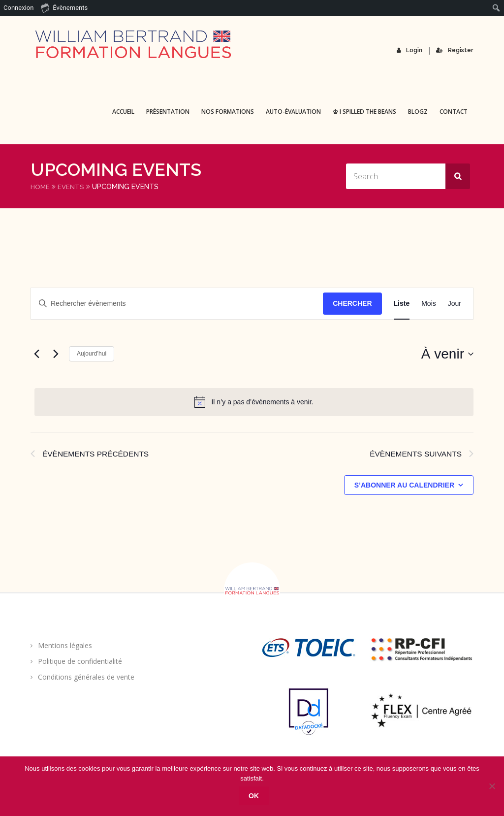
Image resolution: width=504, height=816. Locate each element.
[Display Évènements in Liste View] (402, 304)
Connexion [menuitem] (18, 8)
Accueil (123, 112)
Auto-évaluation (293, 112)
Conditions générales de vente (86, 678)
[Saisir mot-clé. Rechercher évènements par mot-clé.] (177, 304)
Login (410, 50)
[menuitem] (496, 8)
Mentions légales (65, 646)
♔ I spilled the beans (364, 112)
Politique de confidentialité (80, 662)
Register (455, 50)
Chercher (352, 303)
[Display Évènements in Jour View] (455, 304)
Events (72, 187)
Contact (454, 112)
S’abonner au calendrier (404, 486)
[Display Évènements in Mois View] (429, 304)
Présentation (168, 112)
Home (41, 187)
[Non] (492, 786)
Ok (255, 796)
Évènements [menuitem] (64, 7)
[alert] (254, 402)
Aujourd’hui (92, 354)
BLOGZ (418, 112)
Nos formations (228, 112)
